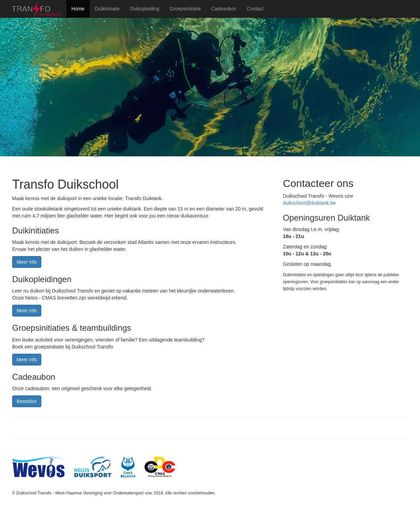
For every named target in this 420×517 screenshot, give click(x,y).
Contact (255, 9)
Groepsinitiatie (185, 9)
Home (78, 9)
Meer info (27, 262)
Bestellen (27, 401)
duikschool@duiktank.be (309, 203)
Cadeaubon (224, 9)
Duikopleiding (145, 9)
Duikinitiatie (107, 9)
